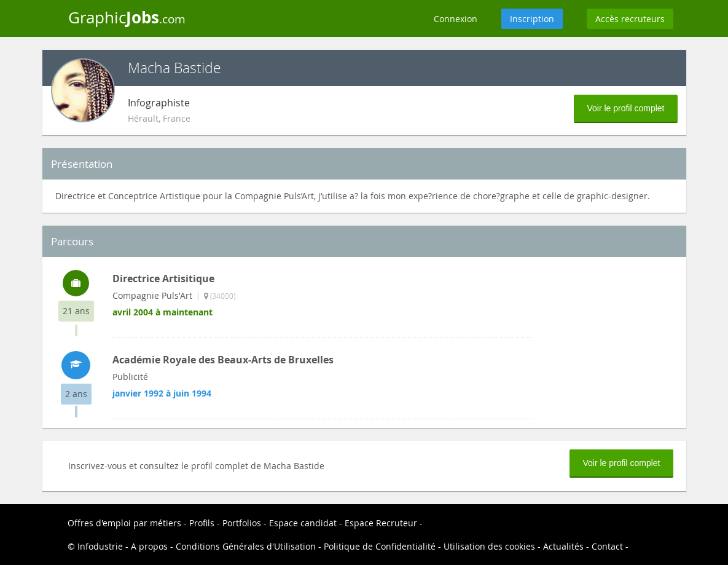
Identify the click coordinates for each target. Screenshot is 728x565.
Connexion (456, 19)
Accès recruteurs (630, 19)
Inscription (532, 19)
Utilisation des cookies (489, 546)
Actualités (563, 546)
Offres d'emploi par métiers (124, 523)
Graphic (127, 17)
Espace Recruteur (381, 523)
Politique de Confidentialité (380, 546)
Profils (202, 523)
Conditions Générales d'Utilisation (246, 546)
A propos (149, 546)
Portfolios (242, 523)
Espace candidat (303, 523)
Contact (607, 546)
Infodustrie (100, 546)
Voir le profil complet (625, 108)
